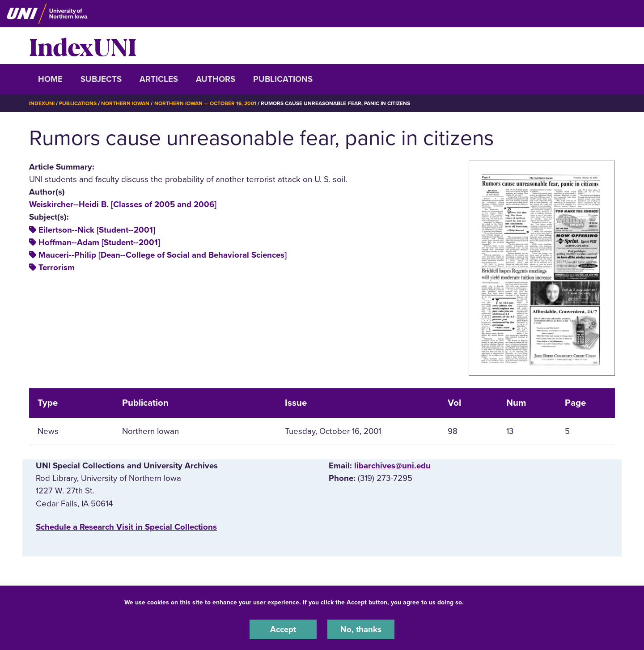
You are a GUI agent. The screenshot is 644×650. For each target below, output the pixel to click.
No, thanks (361, 629)
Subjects (101, 79)
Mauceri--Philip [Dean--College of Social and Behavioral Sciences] (163, 255)
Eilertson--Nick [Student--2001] (97, 230)
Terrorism (57, 268)
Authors (216, 79)
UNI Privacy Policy (494, 602)
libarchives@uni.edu (392, 466)
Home (50, 79)
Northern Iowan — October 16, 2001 (205, 103)
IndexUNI (83, 46)
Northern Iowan (125, 103)
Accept (283, 629)
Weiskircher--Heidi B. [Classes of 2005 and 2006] (123, 204)
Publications (283, 79)
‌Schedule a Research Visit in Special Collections (126, 527)
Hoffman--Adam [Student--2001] (99, 242)
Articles (159, 79)
